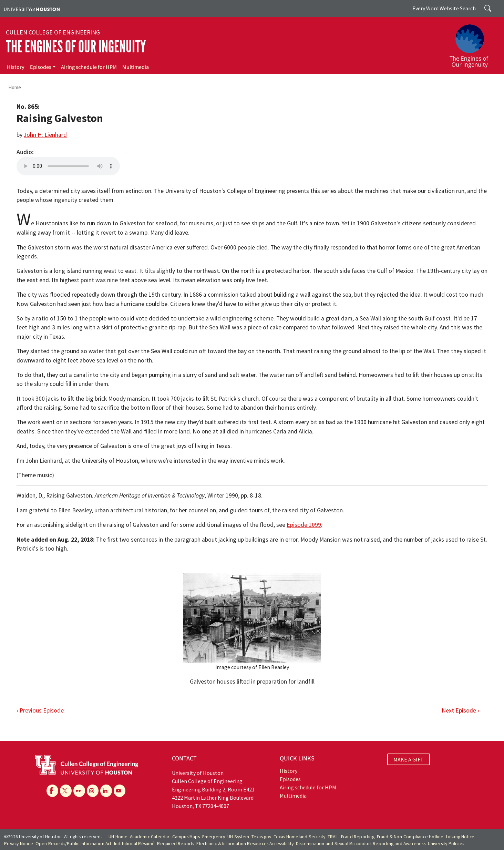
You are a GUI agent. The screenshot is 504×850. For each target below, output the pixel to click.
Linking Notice (460, 837)
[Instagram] (93, 791)
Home (15, 87)
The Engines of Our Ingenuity (76, 47)
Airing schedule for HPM (89, 67)
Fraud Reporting (358, 837)
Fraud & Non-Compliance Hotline (410, 837)
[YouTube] (120, 791)
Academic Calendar (150, 837)
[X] (66, 791)
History (16, 67)
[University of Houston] (32, 9)
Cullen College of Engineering (53, 32)
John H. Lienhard (45, 135)
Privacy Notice (19, 844)
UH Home (118, 837)
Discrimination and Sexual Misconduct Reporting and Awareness (361, 844)
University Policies (446, 844)
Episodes (41, 67)
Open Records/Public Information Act (74, 844)
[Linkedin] (106, 791)
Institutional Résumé (135, 844)
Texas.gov (261, 837)
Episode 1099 (304, 525)
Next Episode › (460, 710)
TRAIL (333, 837)
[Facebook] (52, 791)
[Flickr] (79, 791)
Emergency (214, 837)
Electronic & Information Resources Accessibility (245, 844)
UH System (238, 837)
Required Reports (176, 844)
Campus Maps (186, 837)
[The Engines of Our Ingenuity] (473, 43)
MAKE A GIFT (409, 759)
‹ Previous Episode (40, 710)
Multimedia (136, 67)
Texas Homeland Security (300, 837)
